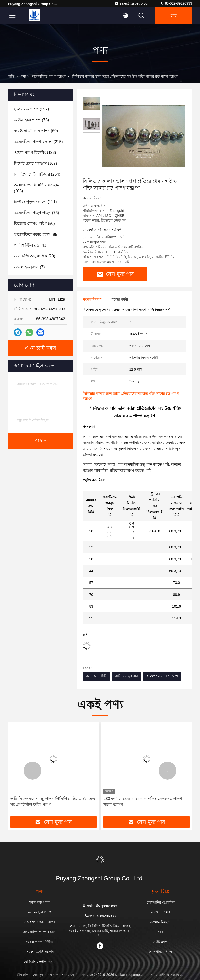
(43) (31, 245)
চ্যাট (174, 15)
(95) (36, 234)
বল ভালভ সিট (96, 676)
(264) (37, 174)
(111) (35, 202)
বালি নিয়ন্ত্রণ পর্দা (126, 676)
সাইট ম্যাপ (160, 942)
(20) (34, 256)
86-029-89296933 (176, 3)
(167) (35, 163)
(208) (37, 188)
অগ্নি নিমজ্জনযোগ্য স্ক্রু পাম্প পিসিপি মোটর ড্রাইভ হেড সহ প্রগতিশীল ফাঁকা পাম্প (53, 802)
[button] (33, 771)
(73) (31, 120)
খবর (160, 932)
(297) (31, 109)
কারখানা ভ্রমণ (160, 912)
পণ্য (23, 76)
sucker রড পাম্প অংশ (162, 676)
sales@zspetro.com (132, 3)
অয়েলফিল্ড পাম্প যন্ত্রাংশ (49, 76)
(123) (35, 153)
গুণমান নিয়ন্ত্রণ (160, 922)
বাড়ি (11, 76)
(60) (36, 131)
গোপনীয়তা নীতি (160, 952)
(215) (38, 142)
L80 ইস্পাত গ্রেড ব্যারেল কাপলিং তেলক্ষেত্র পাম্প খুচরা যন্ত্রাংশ (143, 802)
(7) (29, 267)
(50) (34, 224)
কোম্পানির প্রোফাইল (160, 902)
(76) (36, 213)
